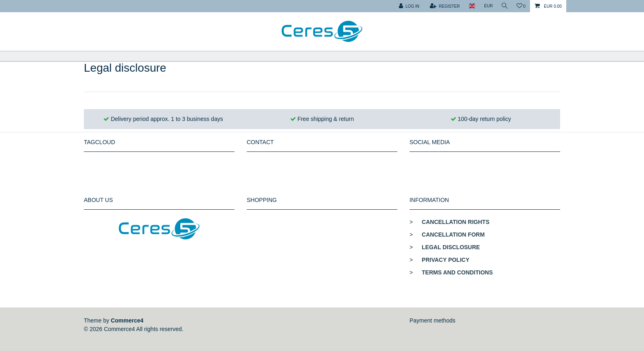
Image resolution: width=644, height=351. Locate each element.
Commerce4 (127, 320)
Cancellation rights (456, 222)
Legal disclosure (451, 247)
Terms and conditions (457, 272)
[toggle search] (504, 6)
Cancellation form (453, 235)
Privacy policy (446, 260)
